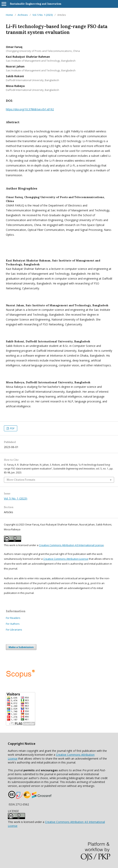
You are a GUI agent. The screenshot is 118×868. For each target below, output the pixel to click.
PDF (12, 428)
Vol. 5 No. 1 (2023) (43, 15)
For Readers (13, 618)
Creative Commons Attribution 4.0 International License (71, 545)
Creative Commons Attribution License (66, 559)
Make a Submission (21, 647)
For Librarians (14, 630)
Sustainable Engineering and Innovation (36, 4)
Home (9, 15)
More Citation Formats (21, 480)
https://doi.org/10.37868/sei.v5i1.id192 (30, 109)
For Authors (13, 624)
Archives (23, 15)
